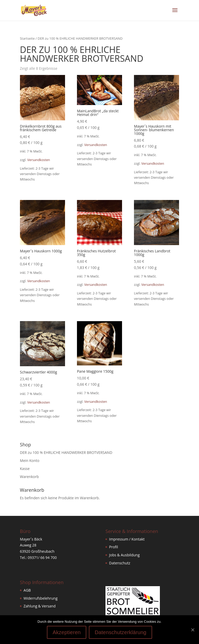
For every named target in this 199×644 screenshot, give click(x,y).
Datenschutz (120, 563)
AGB (27, 590)
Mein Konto (30, 461)
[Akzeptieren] (193, 630)
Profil (113, 547)
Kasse (25, 469)
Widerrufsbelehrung (41, 598)
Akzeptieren (67, 632)
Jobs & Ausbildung (124, 555)
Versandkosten (39, 160)
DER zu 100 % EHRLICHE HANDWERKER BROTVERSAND (66, 452)
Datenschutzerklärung (120, 632)
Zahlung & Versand (40, 606)
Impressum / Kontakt (127, 539)
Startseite (27, 38)
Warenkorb (29, 477)
